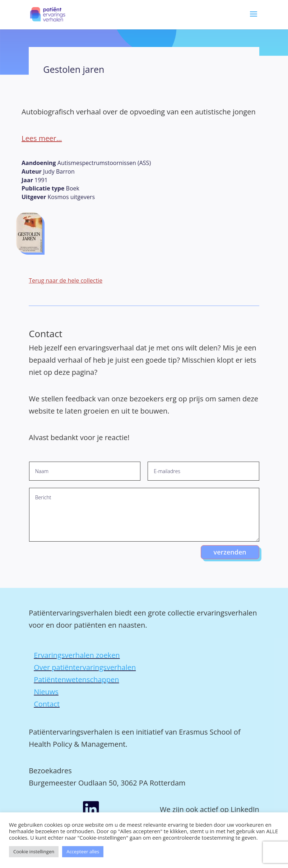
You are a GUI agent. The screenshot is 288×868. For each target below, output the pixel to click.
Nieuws (46, 692)
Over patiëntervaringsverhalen (85, 667)
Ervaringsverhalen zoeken (77, 655)
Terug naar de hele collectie (66, 280)
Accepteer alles (83, 852)
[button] (254, 19)
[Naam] (85, 471)
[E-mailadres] (203, 471)
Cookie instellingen (34, 852)
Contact (47, 704)
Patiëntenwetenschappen (76, 680)
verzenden (230, 552)
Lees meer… (42, 138)
